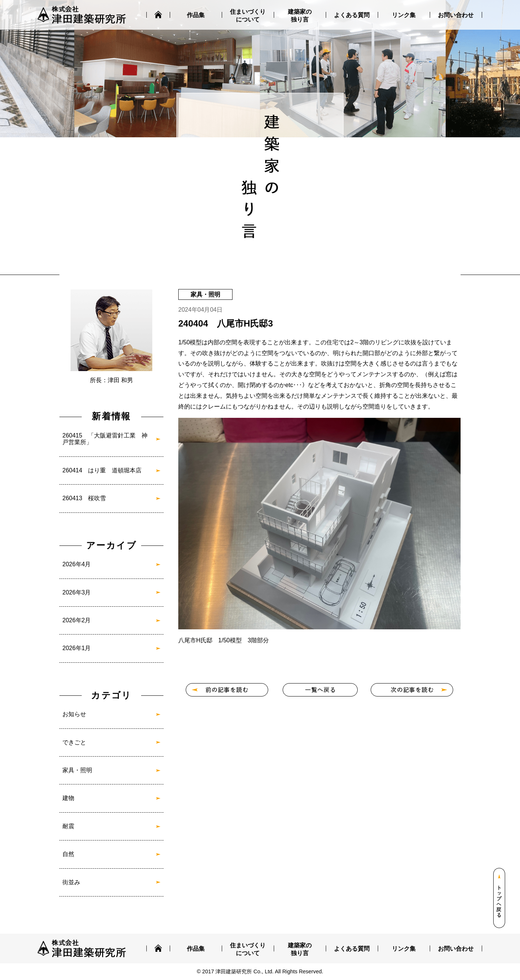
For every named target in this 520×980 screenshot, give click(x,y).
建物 (68, 798)
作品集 (196, 15)
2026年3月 (77, 592)
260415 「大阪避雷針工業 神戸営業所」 (105, 439)
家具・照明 (77, 770)
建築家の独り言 (300, 16)
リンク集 (404, 15)
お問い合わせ (456, 15)
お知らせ (74, 714)
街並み (71, 882)
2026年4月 (77, 564)
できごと (74, 742)
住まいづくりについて (248, 16)
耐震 (68, 826)
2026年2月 (77, 620)
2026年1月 (77, 648)
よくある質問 (352, 15)
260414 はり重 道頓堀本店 (102, 470)
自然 (68, 854)
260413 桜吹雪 (84, 498)
